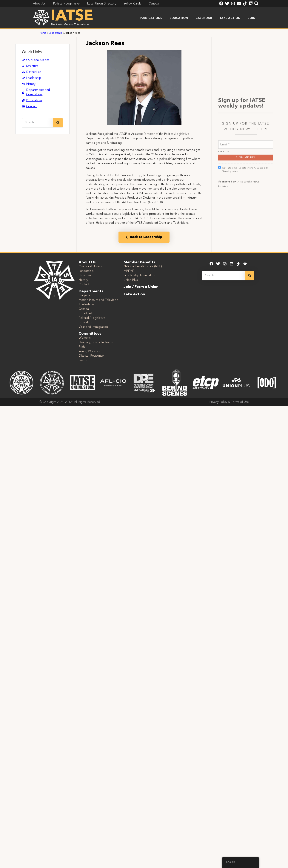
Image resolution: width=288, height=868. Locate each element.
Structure (85, 276)
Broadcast (85, 314)
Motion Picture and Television (98, 300)
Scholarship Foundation (139, 276)
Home (43, 33)
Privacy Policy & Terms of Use (229, 402)
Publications (151, 18)
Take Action (230, 18)
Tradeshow (86, 305)
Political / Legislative (92, 318)
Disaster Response (91, 356)
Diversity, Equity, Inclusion (96, 342)
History (83, 280)
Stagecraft (86, 296)
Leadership (55, 33)
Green (83, 360)
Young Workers (89, 351)
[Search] (58, 123)
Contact (84, 285)
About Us (87, 262)
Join (252, 18)
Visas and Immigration (93, 327)
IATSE (72, 16)
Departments (91, 291)
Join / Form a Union (141, 287)
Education (179, 18)
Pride (82, 347)
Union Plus (131, 280)
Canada (84, 309)
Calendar (204, 18)
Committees (90, 334)
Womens (85, 338)
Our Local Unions (90, 267)
